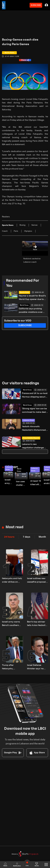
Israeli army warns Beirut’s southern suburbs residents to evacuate (12, 624)
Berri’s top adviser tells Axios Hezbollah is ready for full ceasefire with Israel (37, 624)
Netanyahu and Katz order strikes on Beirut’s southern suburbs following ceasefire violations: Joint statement (12, 581)
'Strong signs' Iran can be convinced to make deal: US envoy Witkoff (34, 411)
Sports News (24, 292)
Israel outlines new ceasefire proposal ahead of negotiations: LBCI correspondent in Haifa (36, 581)
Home (5, 864)
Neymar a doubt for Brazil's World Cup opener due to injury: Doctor (32, 298)
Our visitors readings (21, 383)
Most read (14, 527)
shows (37, 864)
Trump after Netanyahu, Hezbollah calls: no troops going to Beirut (11, 667)
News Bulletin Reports (31, 438)
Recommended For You (23, 283)
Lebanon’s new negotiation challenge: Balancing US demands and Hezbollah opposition (35, 446)
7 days (27, 537)
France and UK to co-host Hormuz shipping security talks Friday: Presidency (35, 396)
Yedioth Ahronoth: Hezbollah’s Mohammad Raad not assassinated (34, 429)
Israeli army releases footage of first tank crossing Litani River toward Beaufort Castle (9, 482)
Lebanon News (28, 420)
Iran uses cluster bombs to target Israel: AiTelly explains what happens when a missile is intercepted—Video (22, 484)
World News (24, 305)
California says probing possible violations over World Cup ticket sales (31, 311)
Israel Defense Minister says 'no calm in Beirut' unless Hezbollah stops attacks (37, 667)
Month (42, 537)
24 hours (9, 537)
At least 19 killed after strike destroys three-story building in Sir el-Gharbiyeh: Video (36, 483)
